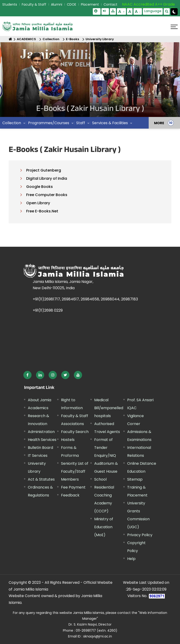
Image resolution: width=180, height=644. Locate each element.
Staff (81, 123)
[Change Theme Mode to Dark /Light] (174, 12)
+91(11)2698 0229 (48, 310)
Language (153, 11)
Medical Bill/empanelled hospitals (109, 408)
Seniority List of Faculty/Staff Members (75, 471)
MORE (159, 123)
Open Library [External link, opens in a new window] (38, 203)
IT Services (38, 456)
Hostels (68, 440)
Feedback (70, 495)
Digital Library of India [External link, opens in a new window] (47, 178)
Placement (90, 4)
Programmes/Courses (49, 123)
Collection (51, 39)
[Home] (10, 39)
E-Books (72, 39)
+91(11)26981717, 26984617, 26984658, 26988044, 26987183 (85, 299)
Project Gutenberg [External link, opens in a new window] (44, 170)
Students (10, 4)
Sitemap (135, 479)
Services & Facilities (110, 123)
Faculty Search (75, 432)
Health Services (42, 440)
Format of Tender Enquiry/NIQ (105, 448)
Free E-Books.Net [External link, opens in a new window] (42, 211)
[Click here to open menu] (174, 27)
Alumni (57, 4)
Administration (41, 432)
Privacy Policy (140, 535)
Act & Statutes (41, 479)
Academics (38, 408)
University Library (100, 39)
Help (131, 559)
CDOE (72, 4)
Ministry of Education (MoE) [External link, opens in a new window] (104, 527)
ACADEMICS (26, 39)
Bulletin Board (40, 448)
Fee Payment (73, 487)
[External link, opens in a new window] (27, 375)
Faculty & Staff (34, 4)
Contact (110, 4)
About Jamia (40, 400)
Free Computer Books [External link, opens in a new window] (47, 195)
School (100, 479)
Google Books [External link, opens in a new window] (40, 187)
